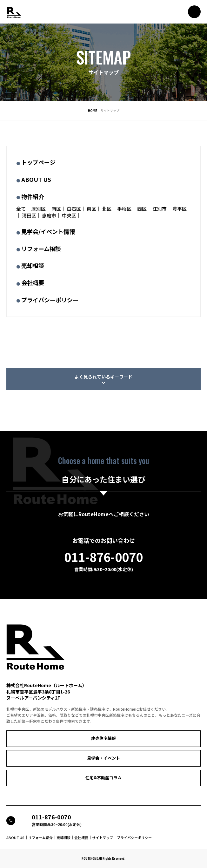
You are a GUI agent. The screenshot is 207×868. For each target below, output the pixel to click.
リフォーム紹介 (40, 837)
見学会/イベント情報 (48, 231)
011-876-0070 (103, 557)
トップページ (38, 162)
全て (21, 209)
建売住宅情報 (103, 738)
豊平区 (180, 209)
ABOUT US (36, 179)
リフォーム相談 (41, 249)
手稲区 (124, 209)
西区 (142, 209)
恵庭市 (49, 215)
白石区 (74, 209)
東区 (91, 209)
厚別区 (39, 209)
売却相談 (33, 265)
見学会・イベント (103, 758)
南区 (56, 209)
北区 (107, 209)
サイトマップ (103, 837)
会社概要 (33, 283)
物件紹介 (33, 196)
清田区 (29, 215)
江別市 (160, 209)
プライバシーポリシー (50, 300)
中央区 (69, 215)
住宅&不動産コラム (103, 778)
